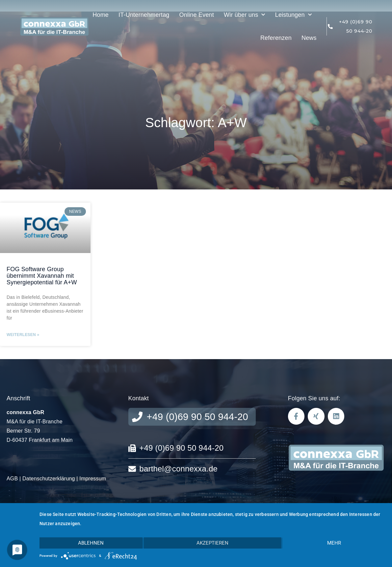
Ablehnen (91, 543)
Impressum (93, 479)
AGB (12, 479)
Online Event (197, 15)
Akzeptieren (212, 543)
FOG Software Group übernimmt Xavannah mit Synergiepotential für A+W (42, 276)
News (309, 38)
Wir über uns (245, 15)
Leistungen (293, 15)
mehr (334, 543)
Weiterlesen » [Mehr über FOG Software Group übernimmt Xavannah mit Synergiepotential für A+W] (23, 335)
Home (101, 15)
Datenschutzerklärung (49, 479)
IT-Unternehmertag (144, 15)
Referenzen (276, 38)
